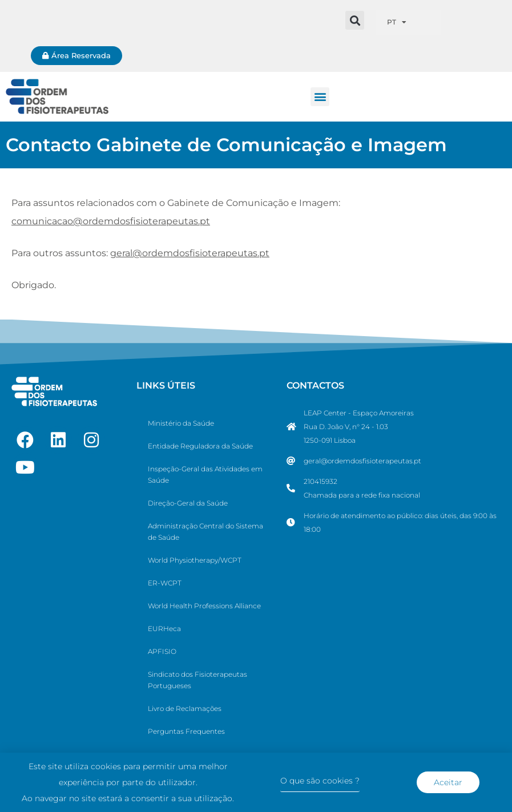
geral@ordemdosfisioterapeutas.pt (190, 253)
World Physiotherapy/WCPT (195, 560)
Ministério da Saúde (181, 423)
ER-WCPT (165, 583)
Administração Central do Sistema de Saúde (205, 532)
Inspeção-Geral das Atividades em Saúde (205, 474)
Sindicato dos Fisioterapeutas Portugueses (197, 680)
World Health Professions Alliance (204, 606)
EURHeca (164, 629)
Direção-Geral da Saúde (188, 503)
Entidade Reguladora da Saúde (200, 446)
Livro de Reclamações (185, 708)
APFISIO (162, 651)
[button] (355, 20)
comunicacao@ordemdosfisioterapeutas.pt (111, 221)
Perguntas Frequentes (186, 731)
